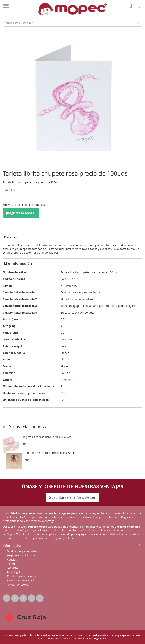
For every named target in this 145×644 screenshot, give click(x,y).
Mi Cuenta (132, 8)
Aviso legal (13, 572)
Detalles (10, 237)
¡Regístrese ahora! (21, 213)
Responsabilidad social (21, 555)
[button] (24, 444)
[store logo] (72, 9)
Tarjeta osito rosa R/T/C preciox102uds (47, 437)
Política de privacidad (20, 580)
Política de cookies (18, 585)
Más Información (18, 263)
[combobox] (72, 23)
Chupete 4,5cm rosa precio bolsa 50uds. (51, 453)
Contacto (12, 568)
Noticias (12, 560)
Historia (12, 564)
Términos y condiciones (21, 576)
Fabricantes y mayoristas (22, 551)
